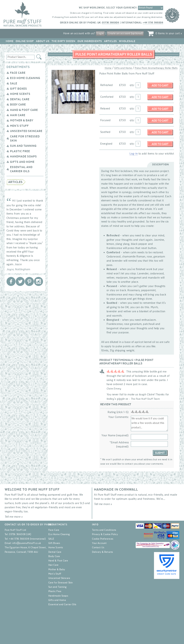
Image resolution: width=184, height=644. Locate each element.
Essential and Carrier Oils (62, 605)
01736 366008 (111, 23)
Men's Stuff (19, 126)
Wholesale (127, 41)
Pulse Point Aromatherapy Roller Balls (156, 68)
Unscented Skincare (26, 131)
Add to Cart (160, 85)
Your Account (99, 543)
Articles (110, 41)
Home (10, 41)
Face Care (18, 73)
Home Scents (20, 94)
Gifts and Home (22, 162)
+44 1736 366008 (153, 23)
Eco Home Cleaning (25, 78)
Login (100, 33)
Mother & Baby (22, 120)
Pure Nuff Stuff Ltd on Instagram (38, 281)
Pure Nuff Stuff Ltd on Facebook (11, 281)
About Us (43, 41)
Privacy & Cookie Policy (105, 534)
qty (132, 85)
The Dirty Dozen (63, 41)
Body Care (18, 105)
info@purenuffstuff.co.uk (27, 543)
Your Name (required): (115, 435)
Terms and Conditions (104, 530)
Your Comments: (119, 417)
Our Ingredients (90, 41)
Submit (160, 453)
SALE (14, 83)
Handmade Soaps (23, 156)
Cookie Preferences (103, 539)
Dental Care (20, 99)
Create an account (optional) (125, 33)
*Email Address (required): (119, 445)
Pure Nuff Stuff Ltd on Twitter (20, 281)
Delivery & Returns (103, 552)
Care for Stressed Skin (61, 583)
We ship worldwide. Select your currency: (108, 8)
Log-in (134, 154)
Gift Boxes (19, 89)
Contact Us (98, 548)
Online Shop (25, 41)
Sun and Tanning (23, 146)
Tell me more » (14, 517)
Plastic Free (20, 151)
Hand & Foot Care (24, 110)
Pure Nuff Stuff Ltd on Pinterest (29, 281)
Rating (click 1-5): (118, 412)
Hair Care (18, 115)
